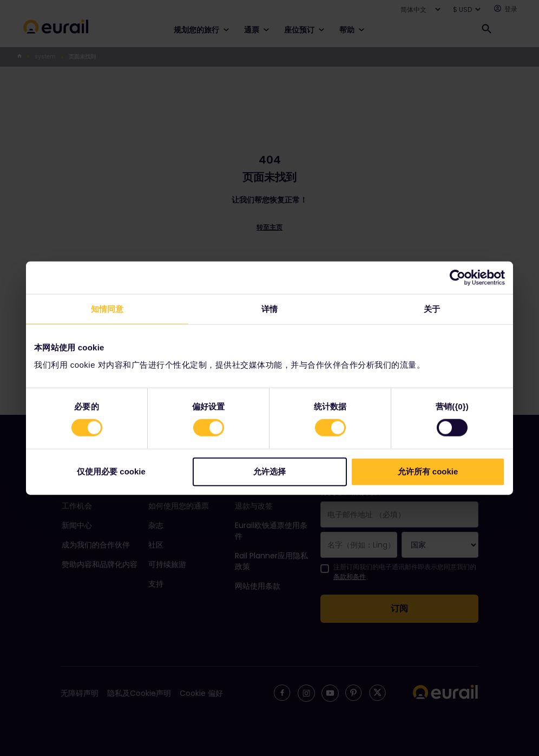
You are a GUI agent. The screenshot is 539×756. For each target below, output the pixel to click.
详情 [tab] (269, 309)
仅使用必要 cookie (111, 471)
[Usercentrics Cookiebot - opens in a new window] (458, 278)
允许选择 (269, 471)
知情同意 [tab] (107, 309)
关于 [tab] (432, 309)
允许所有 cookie (428, 471)
